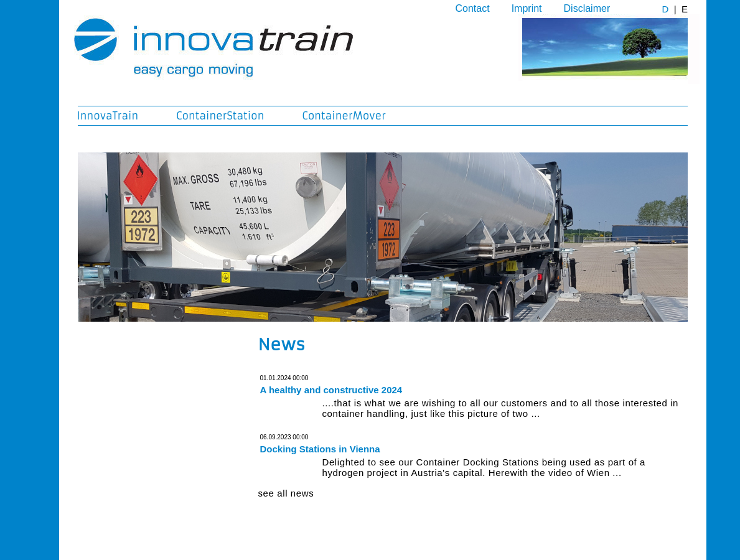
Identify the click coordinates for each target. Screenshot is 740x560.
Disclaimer (587, 8)
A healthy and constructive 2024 (331, 390)
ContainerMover (344, 116)
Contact (473, 8)
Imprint (527, 8)
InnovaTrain (108, 116)
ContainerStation (220, 116)
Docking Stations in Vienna (320, 449)
